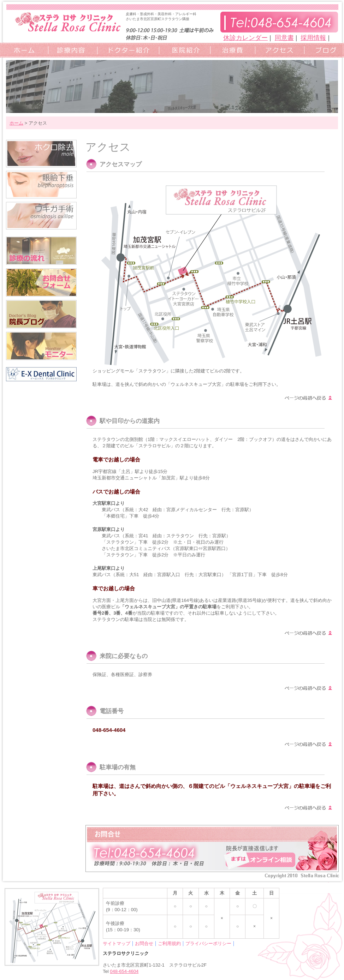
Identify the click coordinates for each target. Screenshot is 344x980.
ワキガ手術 (41, 216)
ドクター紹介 (126, 50)
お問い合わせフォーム (212, 848)
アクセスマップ (278, 50)
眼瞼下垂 (41, 185)
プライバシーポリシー (208, 943)
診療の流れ (41, 251)
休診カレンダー (245, 38)
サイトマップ (117, 943)
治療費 (231, 50)
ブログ (322, 50)
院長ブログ (41, 314)
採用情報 (313, 38)
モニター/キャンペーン (41, 346)
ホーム (24, 50)
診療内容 (71, 50)
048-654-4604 (124, 971)
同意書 (284, 38)
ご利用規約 (169, 943)
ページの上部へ (309, 398)
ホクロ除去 (41, 154)
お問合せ (144, 943)
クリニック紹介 (183, 50)
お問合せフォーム (41, 282)
